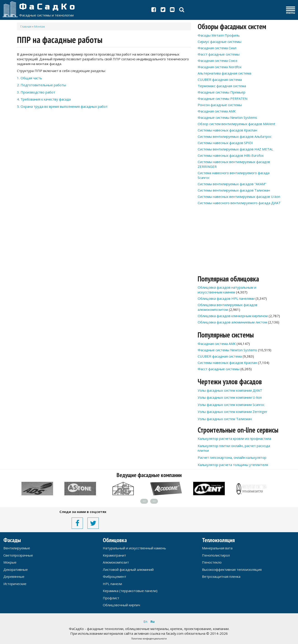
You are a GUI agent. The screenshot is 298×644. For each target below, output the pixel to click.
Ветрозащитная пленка (221, 576)
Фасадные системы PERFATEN (223, 98)
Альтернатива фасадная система (224, 73)
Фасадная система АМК (217, 111)
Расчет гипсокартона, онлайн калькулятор (232, 457)
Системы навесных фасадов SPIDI (225, 143)
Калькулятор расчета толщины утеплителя (233, 465)
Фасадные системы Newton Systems (227, 117)
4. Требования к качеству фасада (44, 99)
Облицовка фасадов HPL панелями (226, 298)
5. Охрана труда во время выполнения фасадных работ (62, 106)
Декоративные (16, 569)
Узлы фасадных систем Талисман (225, 419)
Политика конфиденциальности (149, 639)
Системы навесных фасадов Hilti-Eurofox (231, 155)
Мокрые (10, 562)
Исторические (15, 584)
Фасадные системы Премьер (222, 92)
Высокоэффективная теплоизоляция (232, 569)
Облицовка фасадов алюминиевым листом (232, 322)
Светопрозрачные (18, 555)
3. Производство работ (36, 92)
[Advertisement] (104, 153)
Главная (26, 26)
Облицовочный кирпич (121, 605)
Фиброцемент (115, 576)
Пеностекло (212, 562)
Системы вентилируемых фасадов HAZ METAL (235, 149)
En (145, 621)
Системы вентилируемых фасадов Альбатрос (235, 136)
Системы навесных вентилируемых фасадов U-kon (239, 197)
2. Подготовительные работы (41, 85)
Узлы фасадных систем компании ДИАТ (230, 390)
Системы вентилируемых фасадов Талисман (234, 190)
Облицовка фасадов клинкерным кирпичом (233, 316)
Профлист (111, 598)
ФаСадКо (48, 7)
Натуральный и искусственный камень (134, 548)
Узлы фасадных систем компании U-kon (230, 397)
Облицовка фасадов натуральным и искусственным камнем (227, 290)
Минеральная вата (217, 548)
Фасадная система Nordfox (220, 67)
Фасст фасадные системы (219, 54)
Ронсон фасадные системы (220, 105)
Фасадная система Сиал (217, 48)
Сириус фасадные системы (219, 42)
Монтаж (40, 26)
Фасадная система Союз (217, 61)
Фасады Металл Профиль (219, 35)
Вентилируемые (17, 548)
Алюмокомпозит (116, 562)
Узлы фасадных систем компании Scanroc (231, 405)
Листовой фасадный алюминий (128, 569)
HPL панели (112, 584)
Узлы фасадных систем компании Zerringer (232, 412)
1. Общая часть (29, 78)
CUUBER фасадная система (220, 80)
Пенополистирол (216, 555)
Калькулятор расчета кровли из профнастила (234, 438)
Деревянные (14, 576)
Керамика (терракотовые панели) (130, 591)
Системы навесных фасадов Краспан (227, 130)
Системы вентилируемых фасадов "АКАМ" (232, 184)
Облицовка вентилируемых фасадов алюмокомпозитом (228, 307)
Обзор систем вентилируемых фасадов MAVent (236, 124)
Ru (153, 621)
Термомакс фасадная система (222, 86)
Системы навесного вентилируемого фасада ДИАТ (239, 203)
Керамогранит (114, 555)
